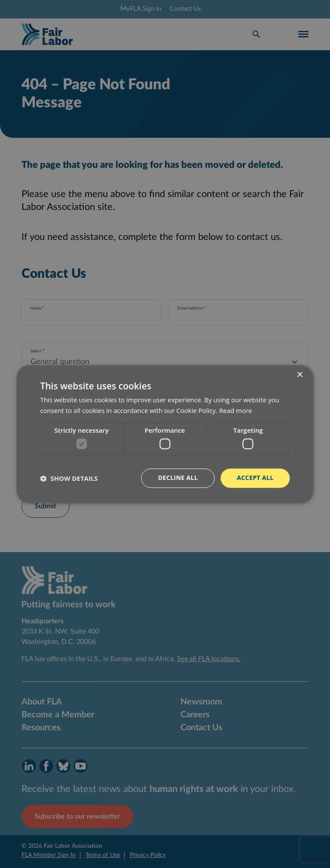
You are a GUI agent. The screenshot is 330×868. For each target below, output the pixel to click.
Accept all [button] (255, 478)
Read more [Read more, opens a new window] (236, 411)
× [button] (300, 375)
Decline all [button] (178, 478)
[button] (69, 478)
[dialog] (165, 434)
